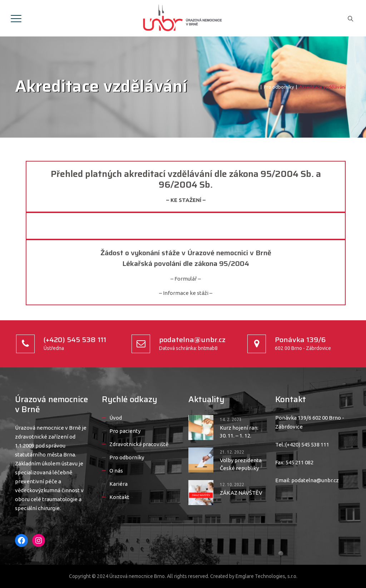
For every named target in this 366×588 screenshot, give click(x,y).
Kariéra (118, 484)
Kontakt (119, 497)
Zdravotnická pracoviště (139, 444)
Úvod (116, 418)
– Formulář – (186, 279)
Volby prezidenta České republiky (241, 464)
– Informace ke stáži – (186, 293)
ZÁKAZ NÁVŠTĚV (241, 493)
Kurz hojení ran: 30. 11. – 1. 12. (239, 432)
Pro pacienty (125, 431)
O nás (116, 471)
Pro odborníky (127, 457)
